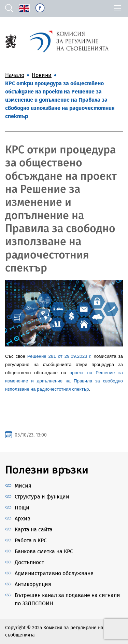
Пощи (22, 508)
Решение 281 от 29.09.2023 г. (60, 356)
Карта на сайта (34, 529)
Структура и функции (42, 497)
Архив (23, 519)
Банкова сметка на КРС (44, 551)
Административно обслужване (54, 573)
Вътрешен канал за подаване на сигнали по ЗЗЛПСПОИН (67, 599)
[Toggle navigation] (117, 8)
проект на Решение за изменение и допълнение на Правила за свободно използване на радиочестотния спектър (64, 381)
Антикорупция (33, 584)
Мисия (23, 486)
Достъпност (29, 562)
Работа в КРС (31, 540)
